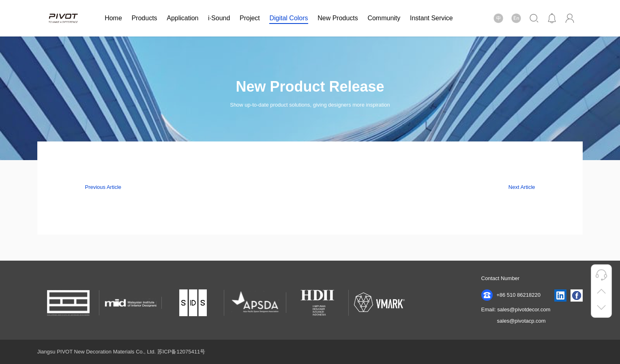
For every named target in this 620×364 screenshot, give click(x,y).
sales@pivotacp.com (521, 321)
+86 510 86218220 (511, 295)
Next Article (522, 187)
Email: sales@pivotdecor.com (516, 309)
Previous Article (103, 187)
